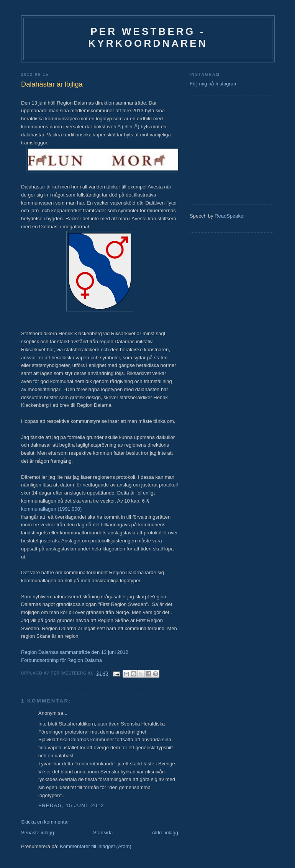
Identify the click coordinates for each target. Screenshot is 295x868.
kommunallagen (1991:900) (51, 509)
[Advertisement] (213, 149)
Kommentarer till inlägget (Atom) (95, 846)
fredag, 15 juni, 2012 (71, 805)
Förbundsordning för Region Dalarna (61, 660)
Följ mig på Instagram (214, 84)
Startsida (103, 833)
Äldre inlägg (165, 833)
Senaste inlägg (38, 833)
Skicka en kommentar (45, 822)
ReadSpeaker (230, 216)
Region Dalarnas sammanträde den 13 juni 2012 (75, 652)
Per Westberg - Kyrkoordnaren (148, 37)
